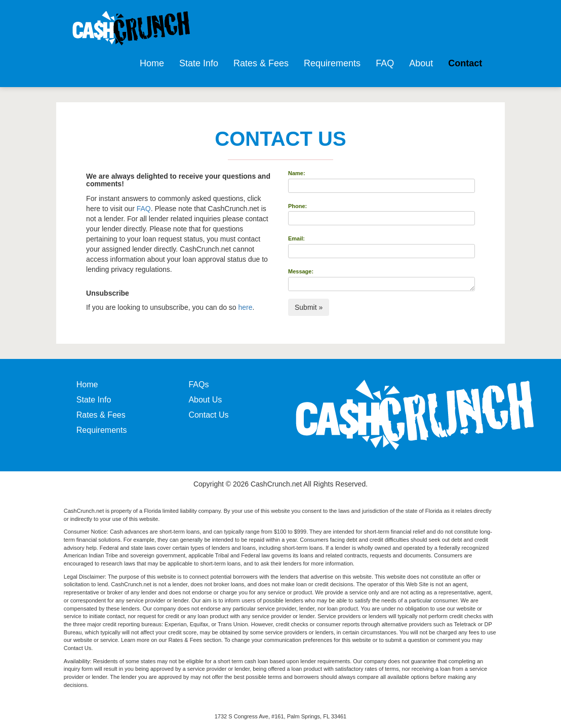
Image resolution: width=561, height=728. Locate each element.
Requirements (332, 63)
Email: (296, 238)
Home (152, 63)
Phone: (297, 206)
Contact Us (208, 415)
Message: (301, 271)
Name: (297, 173)
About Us (205, 400)
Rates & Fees (261, 63)
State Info (199, 63)
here (246, 307)
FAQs (198, 385)
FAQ (385, 63)
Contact (465, 63)
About (421, 63)
